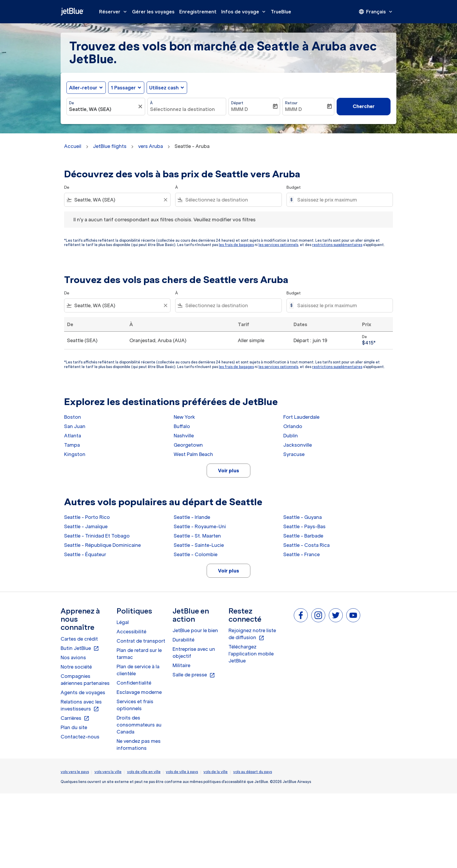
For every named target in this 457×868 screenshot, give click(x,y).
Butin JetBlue (80, 648)
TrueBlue (281, 12)
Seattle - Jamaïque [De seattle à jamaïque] (86, 526)
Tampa (72, 445)
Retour (291, 103)
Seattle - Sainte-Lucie (199, 545)
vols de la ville (216, 772)
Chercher (364, 106)
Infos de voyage (245, 12)
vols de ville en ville (144, 772)
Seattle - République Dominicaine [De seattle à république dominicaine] (102, 545)
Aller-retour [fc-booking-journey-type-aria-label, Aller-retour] (83, 88)
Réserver (114, 12)
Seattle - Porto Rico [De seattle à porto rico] (87, 517)
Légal (123, 622)
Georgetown (188, 445)
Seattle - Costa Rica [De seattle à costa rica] (306, 545)
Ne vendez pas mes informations (139, 745)
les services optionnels (278, 245)
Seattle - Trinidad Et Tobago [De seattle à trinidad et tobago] (97, 536)
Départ (237, 103)
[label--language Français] (376, 12)
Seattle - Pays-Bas (304, 526)
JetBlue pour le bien (195, 630)
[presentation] (376, 12)
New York (184, 417)
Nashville (184, 436)
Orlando (293, 426)
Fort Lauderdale (301, 417)
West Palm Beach (193, 454)
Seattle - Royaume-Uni (200, 526)
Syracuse (294, 454)
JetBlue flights (110, 146)
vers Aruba (151, 146)
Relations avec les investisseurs (81, 706)
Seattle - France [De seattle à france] (302, 554)
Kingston (75, 454)
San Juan (75, 426)
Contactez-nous (80, 737)
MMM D (240, 109)
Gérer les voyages (153, 12)
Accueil (73, 146)
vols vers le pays (75, 772)
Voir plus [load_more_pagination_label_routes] (228, 471)
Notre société (76, 667)
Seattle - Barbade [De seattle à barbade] (303, 536)
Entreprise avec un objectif (194, 653)
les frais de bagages (236, 245)
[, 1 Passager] (123, 88)
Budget (294, 187)
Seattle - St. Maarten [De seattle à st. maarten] (197, 536)
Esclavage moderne (139, 692)
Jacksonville (298, 445)
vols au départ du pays (253, 772)
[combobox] (103, 109)
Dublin (291, 436)
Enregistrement (198, 12)
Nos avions (73, 657)
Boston (73, 417)
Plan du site (74, 727)
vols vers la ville (108, 772)
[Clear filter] (165, 200)
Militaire (181, 665)
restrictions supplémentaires (337, 245)
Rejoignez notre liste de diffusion (252, 634)
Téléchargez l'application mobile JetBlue (251, 654)
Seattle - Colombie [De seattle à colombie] (196, 554)
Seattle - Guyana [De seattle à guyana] (303, 517)
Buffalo (182, 426)
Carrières (75, 718)
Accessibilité (131, 632)
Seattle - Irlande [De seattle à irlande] (192, 517)
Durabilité (183, 640)
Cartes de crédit (79, 639)
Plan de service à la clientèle (138, 670)
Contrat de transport (141, 641)
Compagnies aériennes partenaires (85, 680)
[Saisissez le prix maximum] (342, 200)
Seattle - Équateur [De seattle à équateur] (85, 554)
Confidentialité (134, 683)
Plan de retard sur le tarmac (139, 654)
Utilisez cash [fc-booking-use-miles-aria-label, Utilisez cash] (164, 88)
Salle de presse (194, 675)
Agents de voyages (83, 692)
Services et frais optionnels (135, 705)
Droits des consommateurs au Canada (139, 725)
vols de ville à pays (182, 772)
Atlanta (73, 436)
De (72, 103)
